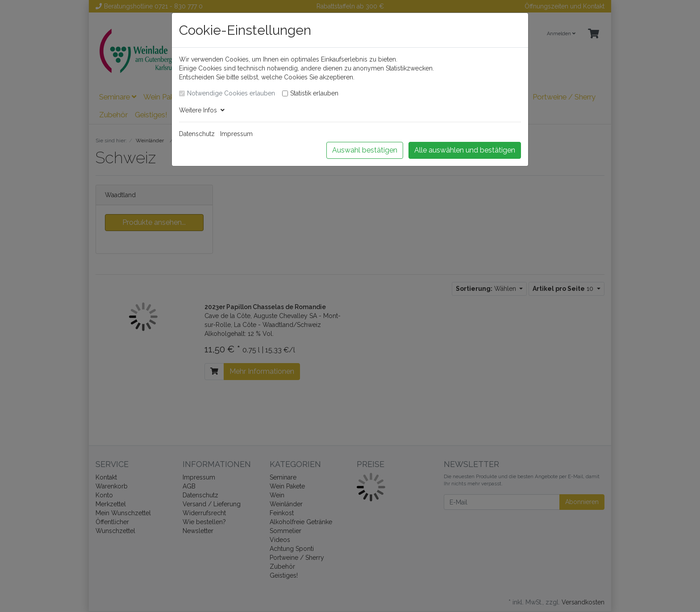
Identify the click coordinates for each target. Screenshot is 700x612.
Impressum (236, 134)
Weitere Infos (202, 110)
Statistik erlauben (314, 93)
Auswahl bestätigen (365, 150)
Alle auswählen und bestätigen (465, 150)
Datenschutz (197, 134)
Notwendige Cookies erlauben (231, 93)
